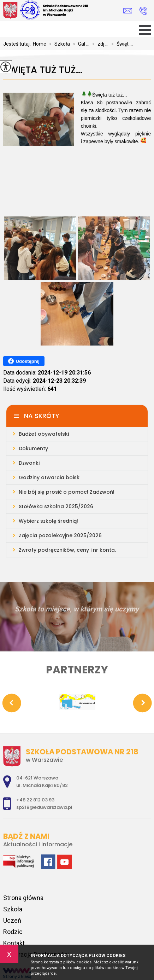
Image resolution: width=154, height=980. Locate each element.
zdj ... (99, 44)
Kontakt (14, 943)
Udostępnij (24, 361)
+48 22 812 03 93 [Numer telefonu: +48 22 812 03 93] (35, 800)
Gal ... (80, 44)
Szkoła (58, 44)
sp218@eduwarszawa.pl (128, 11)
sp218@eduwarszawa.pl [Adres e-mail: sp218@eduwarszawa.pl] (44, 807)
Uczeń (12, 920)
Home (40, 44)
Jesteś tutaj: (18, 44)
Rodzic (13, 932)
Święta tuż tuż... (43, 70)
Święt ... (121, 44)
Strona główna (23, 898)
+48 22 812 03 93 (143, 11)
